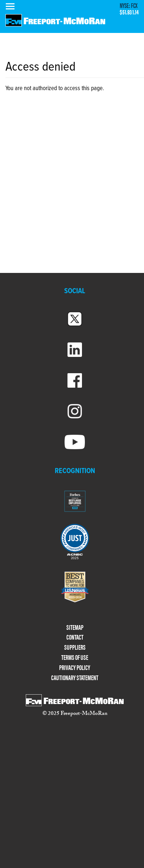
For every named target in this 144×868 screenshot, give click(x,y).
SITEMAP (75, 627)
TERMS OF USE (75, 658)
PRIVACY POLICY (75, 668)
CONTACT (75, 637)
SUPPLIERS (75, 647)
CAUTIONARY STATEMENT (75, 678)
